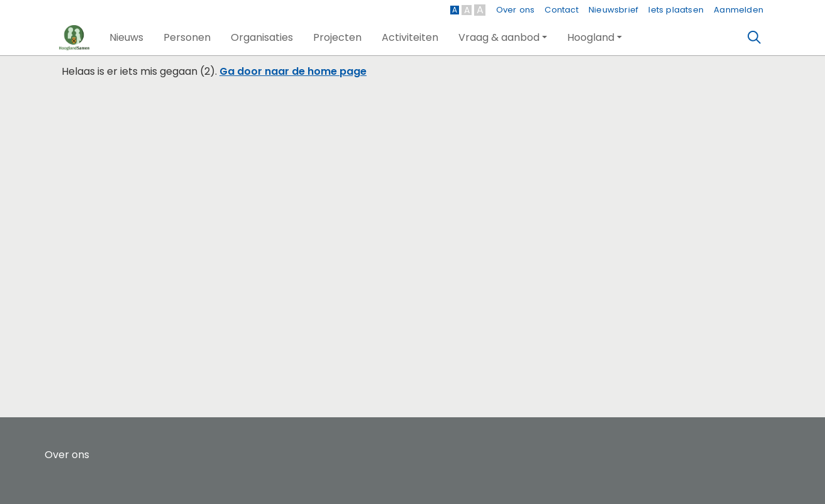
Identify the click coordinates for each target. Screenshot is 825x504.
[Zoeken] (755, 38)
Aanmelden (739, 10)
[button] (126, 38)
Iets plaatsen (676, 10)
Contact (561, 10)
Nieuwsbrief (613, 10)
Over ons (516, 10)
